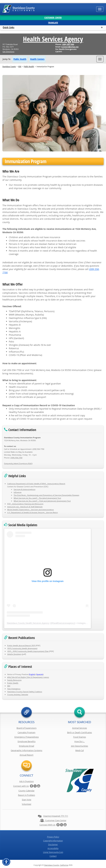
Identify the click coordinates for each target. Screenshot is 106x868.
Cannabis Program (26, 732)
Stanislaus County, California (56, 865)
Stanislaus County (9, 67)
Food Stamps (80, 737)
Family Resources (14, 680)
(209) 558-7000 (68, 44)
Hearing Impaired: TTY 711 (56, 816)
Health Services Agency (53, 39)
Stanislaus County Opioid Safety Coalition (25, 692)
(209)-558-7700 (16, 458)
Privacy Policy (53, 837)
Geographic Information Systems (26, 750)
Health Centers (37, 59)
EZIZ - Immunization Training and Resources (25, 504)
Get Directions (8, 52)
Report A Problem (26, 795)
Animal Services (79, 728)
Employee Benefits (27, 741)
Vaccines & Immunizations (24, 489)
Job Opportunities (79, 746)
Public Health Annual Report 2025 (21, 646)
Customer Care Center (56, 820)
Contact (53, 856)
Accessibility (53, 848)
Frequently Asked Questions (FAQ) (18, 463)
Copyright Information (53, 841)
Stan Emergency (14, 689)
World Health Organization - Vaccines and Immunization (31, 510)
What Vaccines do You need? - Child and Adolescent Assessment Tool (42, 501)
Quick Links (9, 27)
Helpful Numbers (14, 654)
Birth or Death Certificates (79, 732)
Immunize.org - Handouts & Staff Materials (25, 507)
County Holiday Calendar (18, 695)
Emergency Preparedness (27, 737)
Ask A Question (26, 781)
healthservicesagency (64, 623)
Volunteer (27, 804)
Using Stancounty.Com (53, 852)
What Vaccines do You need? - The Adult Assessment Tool (37, 498)
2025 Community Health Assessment (22, 648)
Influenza (18, 492)
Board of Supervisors (26, 728)
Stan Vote (26, 800)
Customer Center (53, 18)
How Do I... (79, 741)
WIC (9, 686)
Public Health (20, 59)
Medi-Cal (79, 750)
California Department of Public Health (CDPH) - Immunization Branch (36, 484)
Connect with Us (21, 786)
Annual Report (26, 755)
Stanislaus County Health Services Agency (28, 623)
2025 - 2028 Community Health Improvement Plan (28, 651)
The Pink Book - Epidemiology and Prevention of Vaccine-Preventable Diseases (46, 495)
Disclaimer (53, 844)
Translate (53, 23)
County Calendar (26, 791)
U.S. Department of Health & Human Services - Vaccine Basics (33, 513)
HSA (20, 67)
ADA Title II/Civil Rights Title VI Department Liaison (28, 677)
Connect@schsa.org (70, 47)
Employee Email (26, 746)
